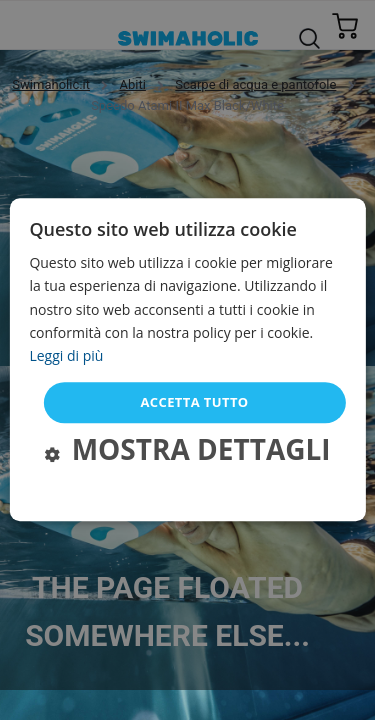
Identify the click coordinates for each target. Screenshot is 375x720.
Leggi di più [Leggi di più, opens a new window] (66, 355)
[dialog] (187, 359)
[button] (187, 453)
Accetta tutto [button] (194, 402)
